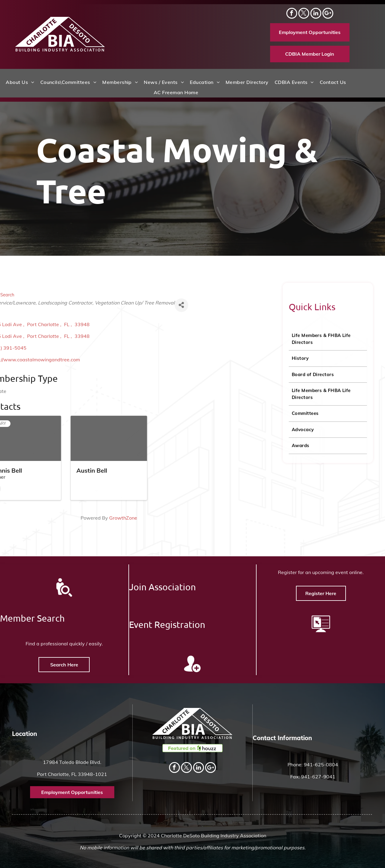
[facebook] (292, 14)
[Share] (29, 305)
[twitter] (304, 14)
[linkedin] (316, 14)
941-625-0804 (321, 765)
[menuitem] (20, 82)
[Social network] (328, 14)
